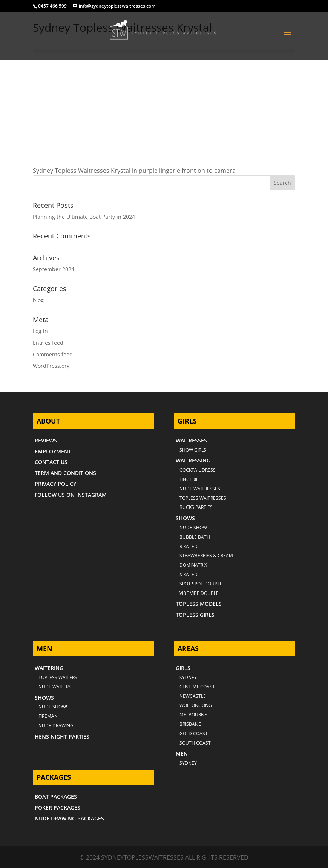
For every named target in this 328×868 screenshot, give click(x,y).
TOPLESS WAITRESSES (203, 498)
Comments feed (53, 354)
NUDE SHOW (193, 528)
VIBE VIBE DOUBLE (199, 593)
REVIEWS (46, 440)
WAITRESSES (191, 440)
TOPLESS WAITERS (58, 677)
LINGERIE (189, 479)
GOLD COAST (194, 734)
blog (38, 300)
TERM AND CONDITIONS (65, 473)
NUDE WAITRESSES (200, 489)
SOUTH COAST (195, 743)
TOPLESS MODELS (199, 604)
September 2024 (54, 269)
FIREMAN (48, 716)
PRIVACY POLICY (55, 484)
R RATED (189, 546)
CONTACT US (51, 462)
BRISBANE (190, 724)
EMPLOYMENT (53, 451)
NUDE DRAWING (56, 726)
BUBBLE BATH (195, 537)
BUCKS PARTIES (196, 507)
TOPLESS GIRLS (195, 615)
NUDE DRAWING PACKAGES (69, 818)
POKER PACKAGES (57, 807)
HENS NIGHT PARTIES (62, 737)
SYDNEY (188, 763)
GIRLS (183, 668)
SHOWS (185, 518)
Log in (40, 331)
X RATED (189, 574)
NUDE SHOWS (54, 707)
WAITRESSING (193, 460)
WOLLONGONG (196, 705)
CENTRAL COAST (197, 687)
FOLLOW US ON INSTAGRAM (71, 495)
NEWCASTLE (193, 696)
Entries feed (48, 343)
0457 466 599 (52, 6)
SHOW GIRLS (193, 450)
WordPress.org (51, 366)
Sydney (188, 677)
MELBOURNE (193, 715)
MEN (182, 754)
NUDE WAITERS (55, 687)
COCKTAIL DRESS (198, 470)
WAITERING (49, 668)
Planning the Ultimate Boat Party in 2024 (84, 217)
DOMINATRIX (193, 565)
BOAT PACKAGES (56, 797)
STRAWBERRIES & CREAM (206, 555)
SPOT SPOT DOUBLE (201, 584)
